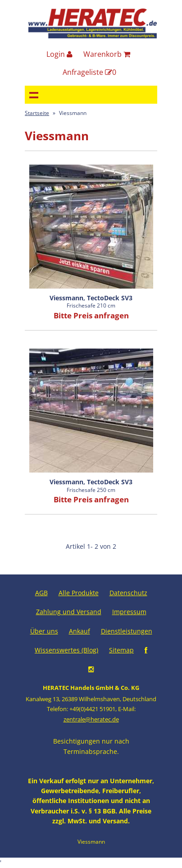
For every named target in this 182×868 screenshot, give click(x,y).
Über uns (44, 631)
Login (59, 54)
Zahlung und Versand (69, 612)
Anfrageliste (89, 72)
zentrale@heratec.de (91, 719)
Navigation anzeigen (34, 95)
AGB (41, 593)
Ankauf (80, 631)
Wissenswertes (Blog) (66, 650)
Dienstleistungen (127, 631)
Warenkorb (107, 54)
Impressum (129, 612)
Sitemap (121, 650)
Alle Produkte (79, 593)
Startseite (37, 113)
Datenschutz (128, 593)
